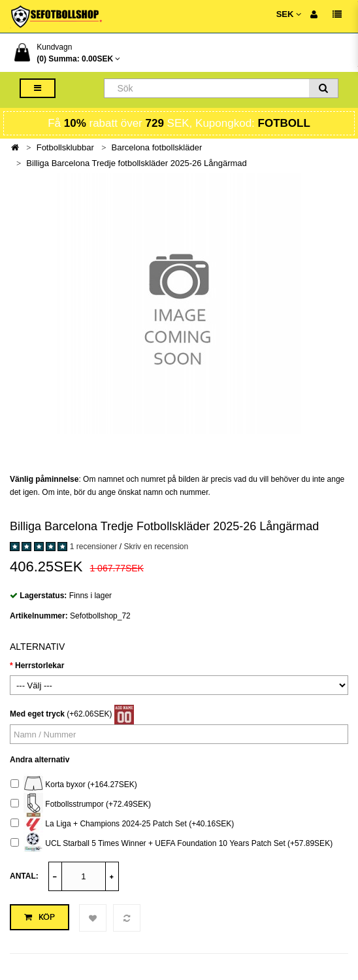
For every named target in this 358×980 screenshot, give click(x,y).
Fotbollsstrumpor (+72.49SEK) (81, 804)
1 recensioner (94, 547)
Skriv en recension (156, 547)
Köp (40, 917)
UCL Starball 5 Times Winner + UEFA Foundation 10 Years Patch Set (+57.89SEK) (171, 844)
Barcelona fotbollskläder (157, 147)
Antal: (24, 876)
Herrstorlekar (40, 666)
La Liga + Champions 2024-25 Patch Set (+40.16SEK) (122, 824)
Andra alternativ (40, 760)
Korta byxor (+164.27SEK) (74, 785)
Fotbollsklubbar (65, 147)
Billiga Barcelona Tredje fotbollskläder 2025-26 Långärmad (137, 163)
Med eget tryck (37, 714)
